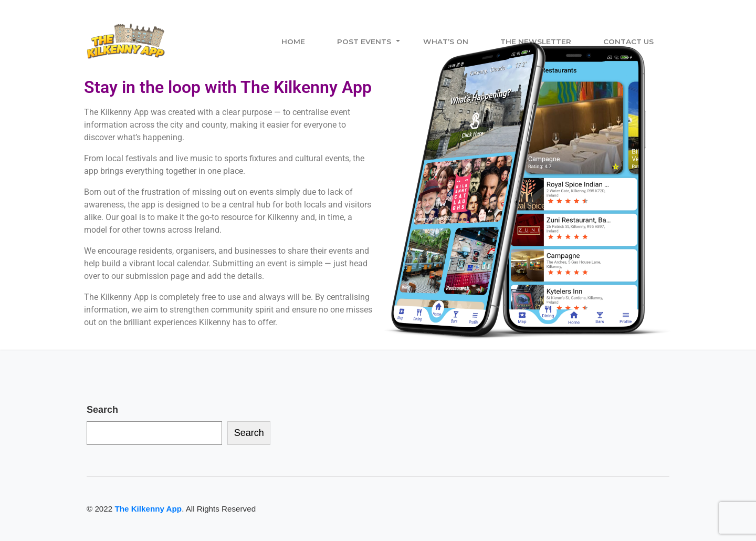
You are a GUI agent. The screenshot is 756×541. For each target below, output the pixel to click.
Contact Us (628, 41)
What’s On (446, 41)
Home (293, 41)
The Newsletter (536, 41)
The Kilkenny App (148, 509)
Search (102, 410)
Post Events (364, 41)
